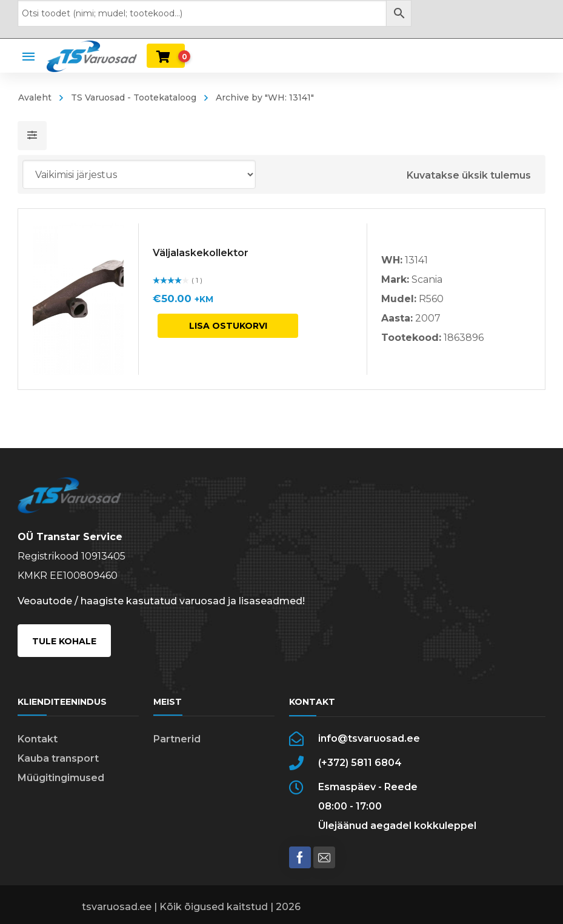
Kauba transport (58, 758)
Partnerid (177, 739)
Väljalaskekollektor (201, 253)
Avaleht (35, 97)
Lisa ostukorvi (228, 326)
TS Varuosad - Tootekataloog (134, 97)
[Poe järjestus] (139, 174)
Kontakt (38, 739)
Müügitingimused (61, 778)
